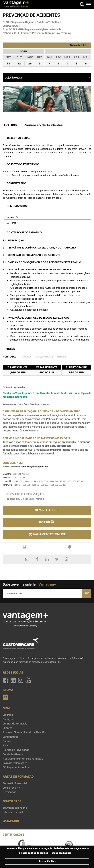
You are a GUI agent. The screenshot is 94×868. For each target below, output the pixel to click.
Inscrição (47, 522)
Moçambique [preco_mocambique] (44, 357)
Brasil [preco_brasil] (62, 357)
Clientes (7, 728)
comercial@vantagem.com (34, 467)
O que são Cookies (62, 853)
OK (87, 593)
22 (19, 64)
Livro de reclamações (15, 763)
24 (8, 64)
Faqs (6, 745)
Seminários (9, 792)
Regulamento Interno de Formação (23, 759)
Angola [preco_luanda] (26, 357)
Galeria (7, 741)
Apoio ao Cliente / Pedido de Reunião (24, 732)
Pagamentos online (16, 767)
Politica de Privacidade (16, 750)
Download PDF (47, 510)
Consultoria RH (11, 788)
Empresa (8, 715)
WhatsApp (11, 821)
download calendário (15, 808)
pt (5, 697)
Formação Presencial (15, 783)
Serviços (8, 719)
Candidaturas (10, 737)
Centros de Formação (15, 724)
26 (30, 64)
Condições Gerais (13, 754)
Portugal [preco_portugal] (9, 357)
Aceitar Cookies (47, 861)
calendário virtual (13, 812)
